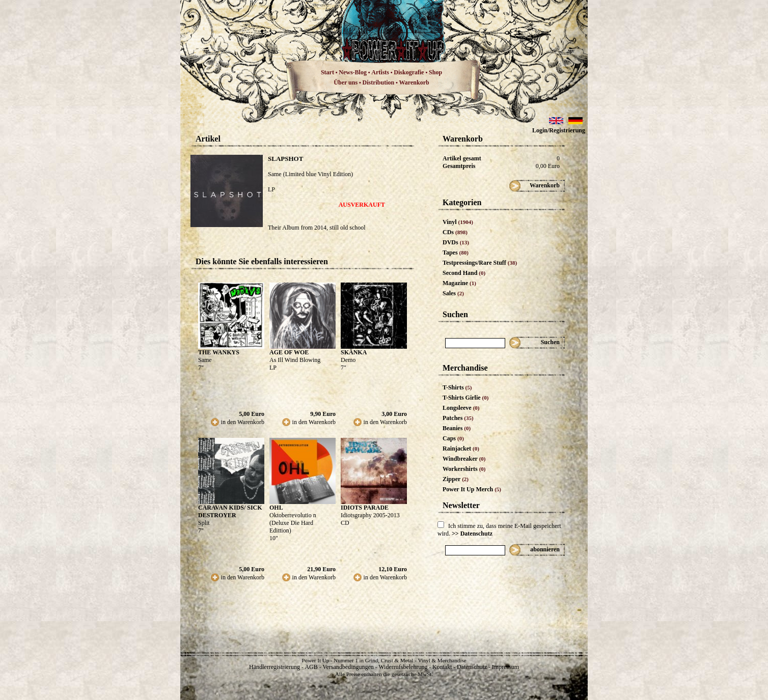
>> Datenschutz (472, 534)
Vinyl (458, 222)
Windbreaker (464, 459)
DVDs (456, 242)
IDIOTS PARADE (365, 508)
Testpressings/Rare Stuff (480, 263)
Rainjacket (461, 449)
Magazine (459, 283)
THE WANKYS (219, 352)
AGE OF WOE (289, 352)
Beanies (457, 428)
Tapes (456, 253)
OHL (276, 508)
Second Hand (464, 273)
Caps (453, 438)
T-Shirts (457, 387)
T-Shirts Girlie (465, 398)
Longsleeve (461, 408)
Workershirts (464, 469)
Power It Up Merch (472, 489)
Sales (453, 293)
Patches (458, 418)
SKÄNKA (354, 352)
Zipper (456, 479)
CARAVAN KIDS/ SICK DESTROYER (230, 511)
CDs (455, 232)
